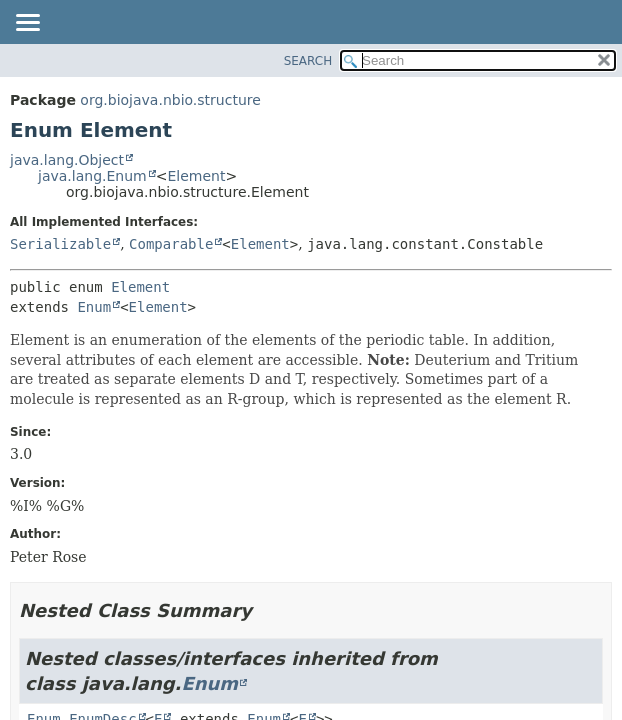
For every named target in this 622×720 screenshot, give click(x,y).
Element (196, 176)
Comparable (171, 244)
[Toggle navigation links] (27, 24)
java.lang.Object (67, 160)
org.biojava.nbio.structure (170, 100)
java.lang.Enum (92, 176)
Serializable (60, 244)
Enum (94, 307)
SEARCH (308, 61)
